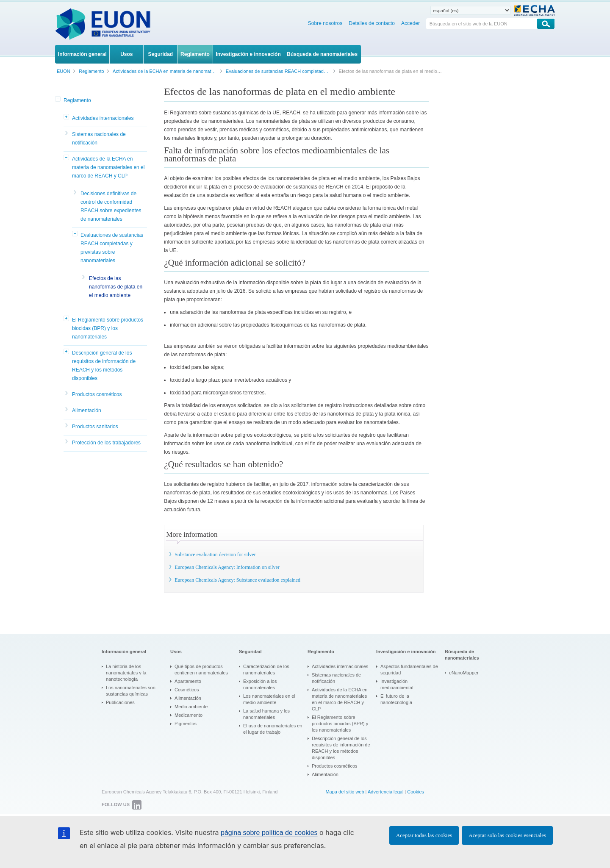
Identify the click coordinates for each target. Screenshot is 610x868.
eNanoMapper (464, 673)
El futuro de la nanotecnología (396, 699)
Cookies (416, 792)
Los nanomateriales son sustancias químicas (131, 691)
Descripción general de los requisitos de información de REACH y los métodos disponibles (104, 366)
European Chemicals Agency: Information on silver (227, 567)
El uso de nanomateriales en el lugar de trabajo (273, 729)
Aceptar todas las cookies (424, 835)
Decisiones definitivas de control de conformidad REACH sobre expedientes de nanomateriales (111, 206)
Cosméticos (187, 690)
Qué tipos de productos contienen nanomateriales (201, 670)
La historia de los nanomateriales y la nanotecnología (126, 673)
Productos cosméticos (97, 394)
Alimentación (87, 410)
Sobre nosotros (325, 23)
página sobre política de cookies (269, 833)
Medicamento (189, 715)
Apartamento (188, 681)
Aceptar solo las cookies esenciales (507, 835)
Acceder (410, 23)
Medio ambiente (191, 707)
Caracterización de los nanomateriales (266, 670)
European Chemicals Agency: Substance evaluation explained (237, 580)
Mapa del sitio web (345, 792)
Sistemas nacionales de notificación (99, 139)
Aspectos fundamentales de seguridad (409, 670)
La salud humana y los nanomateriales (266, 714)
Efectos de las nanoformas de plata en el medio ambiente (116, 287)
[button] (58, 100)
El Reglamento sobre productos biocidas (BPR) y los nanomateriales (108, 328)
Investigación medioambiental (397, 684)
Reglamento (77, 100)
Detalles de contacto (372, 23)
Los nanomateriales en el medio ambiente (269, 699)
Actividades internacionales (103, 118)
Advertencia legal (385, 792)
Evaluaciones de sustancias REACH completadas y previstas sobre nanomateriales (112, 248)
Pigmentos (186, 724)
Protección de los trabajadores (106, 443)
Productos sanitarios (95, 427)
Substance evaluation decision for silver (215, 555)
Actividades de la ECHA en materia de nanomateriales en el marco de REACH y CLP (108, 167)
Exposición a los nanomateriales (260, 684)
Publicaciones (120, 702)
